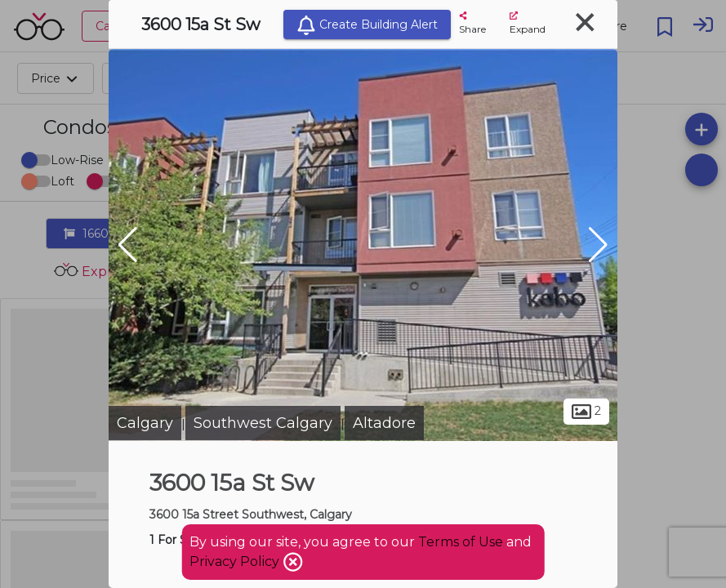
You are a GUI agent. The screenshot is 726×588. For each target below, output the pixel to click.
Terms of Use (461, 542)
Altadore (384, 423)
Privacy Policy (236, 561)
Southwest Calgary (263, 423)
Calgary (145, 423)
